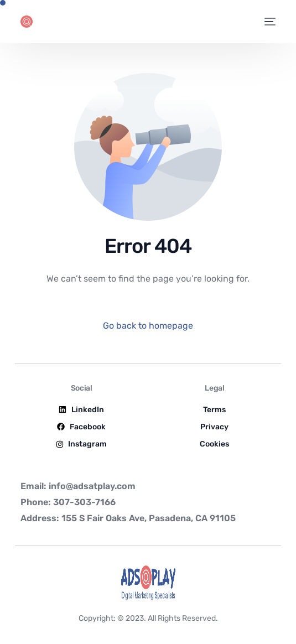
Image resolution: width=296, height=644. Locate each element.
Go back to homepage (148, 326)
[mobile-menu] (269, 22)
